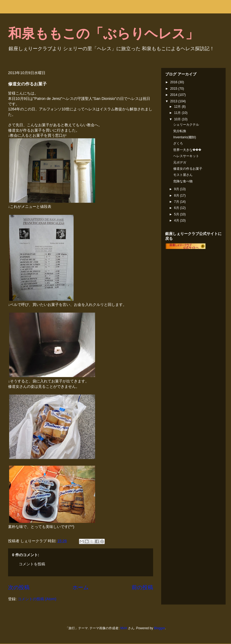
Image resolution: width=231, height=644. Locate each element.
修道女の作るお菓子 (188, 169)
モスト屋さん (183, 175)
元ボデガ (180, 162)
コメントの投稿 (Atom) (37, 599)
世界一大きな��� (187, 150)
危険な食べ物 (183, 181)
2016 (174, 82)
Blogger (159, 628)
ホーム (81, 587)
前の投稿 (142, 587)
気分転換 (180, 131)
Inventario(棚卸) (185, 137)
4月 (177, 220)
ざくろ (178, 143)
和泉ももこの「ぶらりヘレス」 (103, 34)
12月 (178, 107)
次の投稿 (19, 587)
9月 (177, 189)
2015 (174, 89)
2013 (174, 101)
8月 (177, 196)
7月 (177, 202)
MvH (124, 628)
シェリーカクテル (186, 125)
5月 (177, 214)
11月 (178, 113)
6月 (177, 208)
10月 (178, 119)
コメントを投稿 (32, 564)
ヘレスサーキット (186, 156)
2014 (174, 95)
